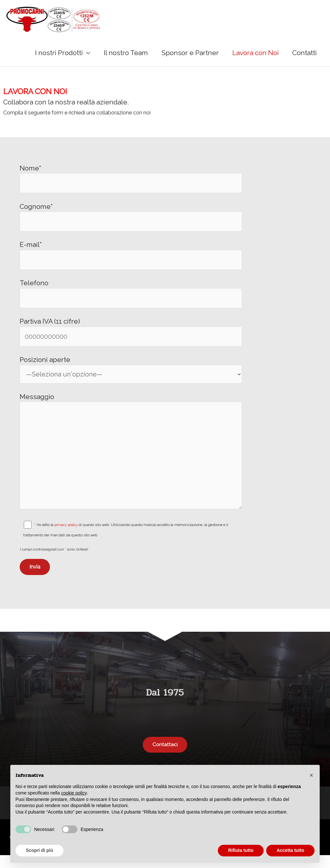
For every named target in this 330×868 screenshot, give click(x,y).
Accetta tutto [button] (290, 850)
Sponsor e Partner (190, 55)
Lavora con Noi (256, 55)
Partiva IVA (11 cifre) (131, 338)
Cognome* (131, 221)
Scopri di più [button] (39, 850)
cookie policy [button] (74, 793)
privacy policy (67, 537)
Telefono (131, 299)
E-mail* (131, 260)
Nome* (131, 181)
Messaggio (131, 463)
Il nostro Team (126, 55)
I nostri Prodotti (59, 55)
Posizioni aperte (131, 377)
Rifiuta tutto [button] (241, 850)
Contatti (305, 55)
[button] (311, 775)
